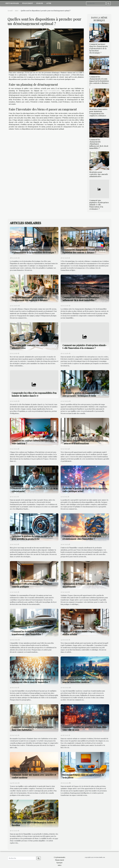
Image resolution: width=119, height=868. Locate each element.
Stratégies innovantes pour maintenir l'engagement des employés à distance (98, 112)
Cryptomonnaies (12, 3)
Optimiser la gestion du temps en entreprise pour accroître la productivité (32, 537)
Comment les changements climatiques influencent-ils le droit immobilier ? (99, 144)
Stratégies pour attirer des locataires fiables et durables (34, 824)
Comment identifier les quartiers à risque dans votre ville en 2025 (85, 728)
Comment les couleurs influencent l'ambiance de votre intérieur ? (34, 442)
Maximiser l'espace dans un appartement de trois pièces (83, 776)
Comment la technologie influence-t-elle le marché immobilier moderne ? (83, 681)
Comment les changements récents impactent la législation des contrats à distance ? (99, 81)
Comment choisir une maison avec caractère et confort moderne (34, 776)
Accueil (10, 11)
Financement (28, 3)
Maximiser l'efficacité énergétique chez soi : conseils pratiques (32, 585)
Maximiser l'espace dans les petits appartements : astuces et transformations (85, 442)
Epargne (40, 3)
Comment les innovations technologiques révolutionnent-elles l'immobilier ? (82, 537)
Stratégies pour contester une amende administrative (99, 174)
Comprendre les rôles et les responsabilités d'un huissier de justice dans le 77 (34, 394)
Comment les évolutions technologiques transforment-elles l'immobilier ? (30, 633)
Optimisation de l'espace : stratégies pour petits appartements (85, 585)
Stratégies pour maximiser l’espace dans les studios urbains (83, 633)
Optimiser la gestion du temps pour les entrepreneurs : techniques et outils (81, 394)
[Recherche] (96, 3)
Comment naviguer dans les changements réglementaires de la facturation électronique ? (99, 48)
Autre (49, 3)
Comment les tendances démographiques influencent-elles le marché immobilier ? (31, 681)
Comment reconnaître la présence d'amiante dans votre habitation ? (33, 728)
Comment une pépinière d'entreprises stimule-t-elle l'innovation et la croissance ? (99, 205)
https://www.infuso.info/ (52, 91)
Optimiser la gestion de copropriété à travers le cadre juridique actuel (85, 490)
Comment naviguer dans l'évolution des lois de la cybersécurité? (35, 490)
